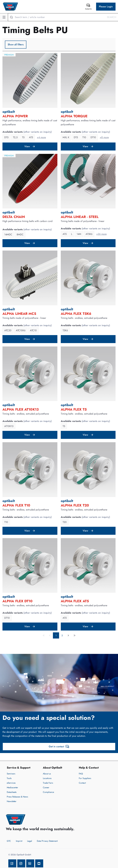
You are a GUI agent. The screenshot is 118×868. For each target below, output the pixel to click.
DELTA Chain (14, 217)
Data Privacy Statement (47, 841)
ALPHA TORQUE (74, 116)
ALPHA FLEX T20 (75, 505)
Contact (82, 783)
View (30, 146)
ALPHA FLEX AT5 (75, 601)
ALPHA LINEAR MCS (19, 314)
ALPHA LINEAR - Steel (80, 217)
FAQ (81, 774)
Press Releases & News (17, 797)
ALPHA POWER (15, 116)
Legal (30, 841)
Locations (47, 778)
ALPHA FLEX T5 (74, 409)
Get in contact (59, 747)
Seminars (11, 774)
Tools (9, 778)
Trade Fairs (48, 783)
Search (112, 17)
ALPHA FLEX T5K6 (76, 314)
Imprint (19, 841)
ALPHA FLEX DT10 (18, 601)
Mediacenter (12, 787)
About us (47, 774)
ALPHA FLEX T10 (16, 505)
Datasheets (12, 792)
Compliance (48, 792)
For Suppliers (85, 778)
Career (46, 787)
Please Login (106, 7)
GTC (9, 841)
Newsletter (12, 801)
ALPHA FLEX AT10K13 (21, 409)
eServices (11, 783)
